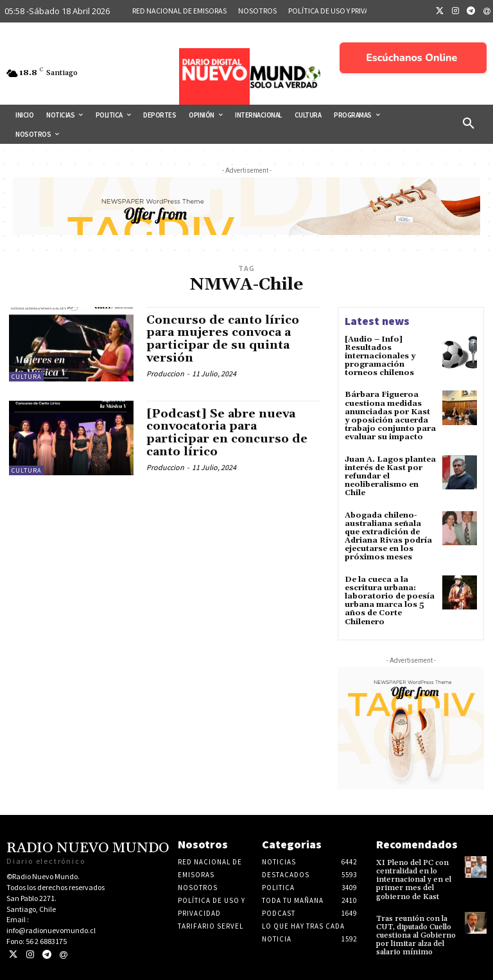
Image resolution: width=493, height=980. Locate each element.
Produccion (165, 373)
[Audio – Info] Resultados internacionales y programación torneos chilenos (380, 356)
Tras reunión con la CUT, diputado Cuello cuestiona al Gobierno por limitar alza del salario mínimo (416, 936)
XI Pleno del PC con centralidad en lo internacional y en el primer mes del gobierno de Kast (414, 880)
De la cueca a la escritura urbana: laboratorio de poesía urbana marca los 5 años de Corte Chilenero (390, 601)
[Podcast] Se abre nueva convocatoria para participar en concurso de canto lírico (227, 433)
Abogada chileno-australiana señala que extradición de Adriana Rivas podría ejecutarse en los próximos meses (388, 537)
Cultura (26, 377)
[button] (469, 124)
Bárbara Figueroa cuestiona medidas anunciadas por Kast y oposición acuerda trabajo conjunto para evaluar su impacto (390, 416)
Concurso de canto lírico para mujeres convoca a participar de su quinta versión (223, 339)
